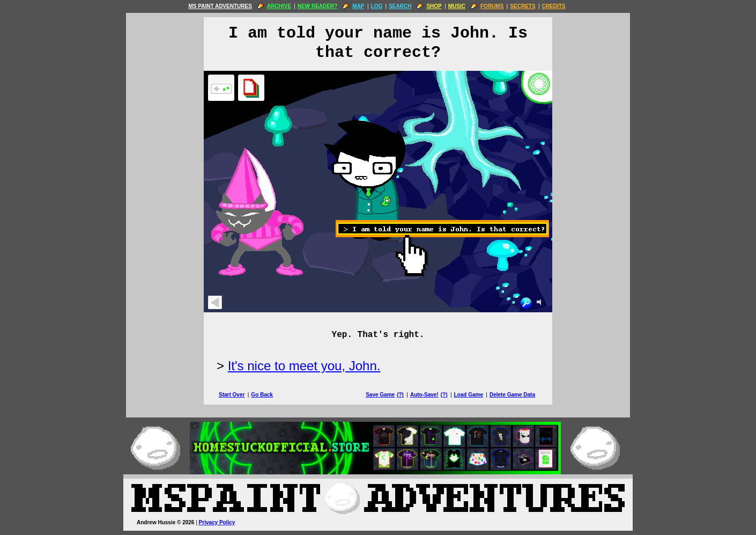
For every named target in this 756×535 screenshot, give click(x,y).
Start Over (232, 395)
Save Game (380, 395)
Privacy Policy (217, 522)
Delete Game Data (512, 395)
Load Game (468, 395)
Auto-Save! (424, 395)
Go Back (262, 395)
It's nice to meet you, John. (304, 366)
